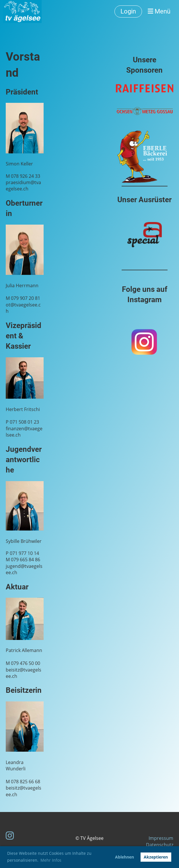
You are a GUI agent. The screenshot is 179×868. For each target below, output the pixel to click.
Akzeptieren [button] (156, 857)
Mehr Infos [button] (51, 860)
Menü (159, 11)
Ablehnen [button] (124, 857)
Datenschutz (160, 845)
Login (128, 11)
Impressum (161, 838)
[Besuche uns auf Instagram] (10, 835)
